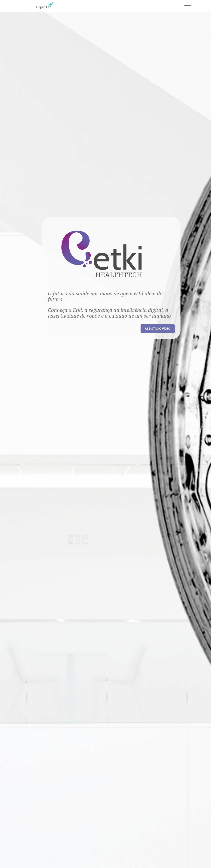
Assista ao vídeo (158, 329)
